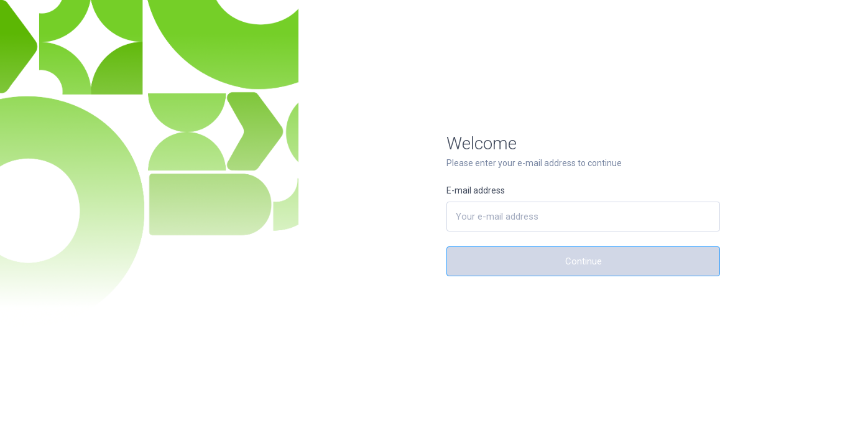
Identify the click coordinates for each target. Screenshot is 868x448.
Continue (584, 261)
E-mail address (476, 190)
